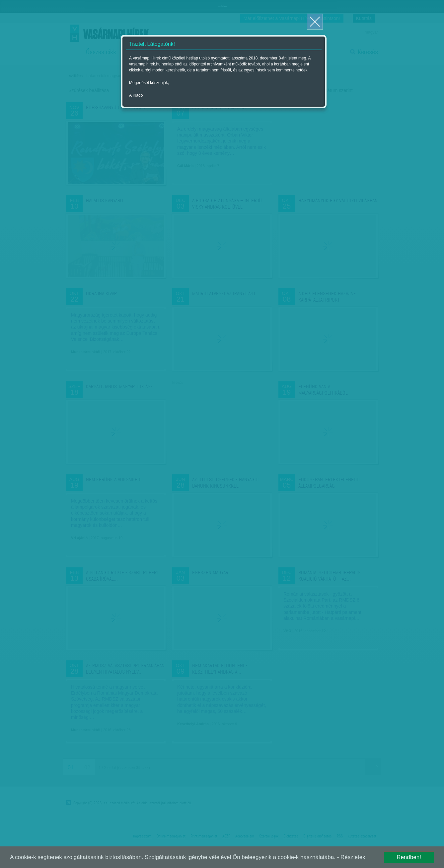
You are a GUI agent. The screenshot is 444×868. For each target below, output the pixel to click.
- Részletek (351, 857)
